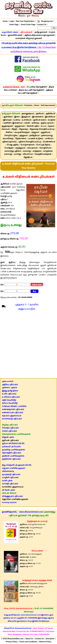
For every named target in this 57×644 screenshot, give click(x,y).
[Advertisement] (28, 345)
